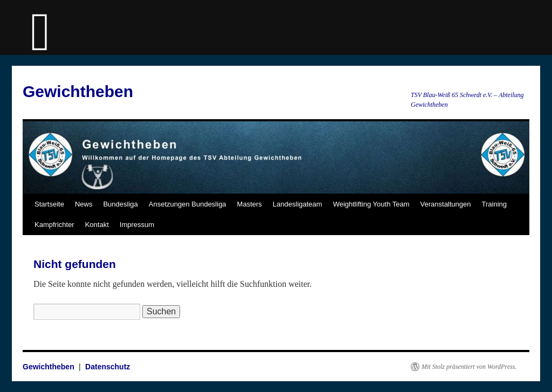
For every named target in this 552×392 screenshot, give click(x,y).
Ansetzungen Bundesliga (188, 204)
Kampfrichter (54, 225)
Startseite (49, 204)
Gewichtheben (78, 91)
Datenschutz (108, 367)
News (84, 204)
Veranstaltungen (446, 204)
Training (494, 204)
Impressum (137, 225)
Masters (250, 204)
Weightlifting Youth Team (371, 204)
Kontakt (97, 225)
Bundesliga (120, 204)
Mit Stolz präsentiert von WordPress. (469, 367)
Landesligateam (298, 204)
